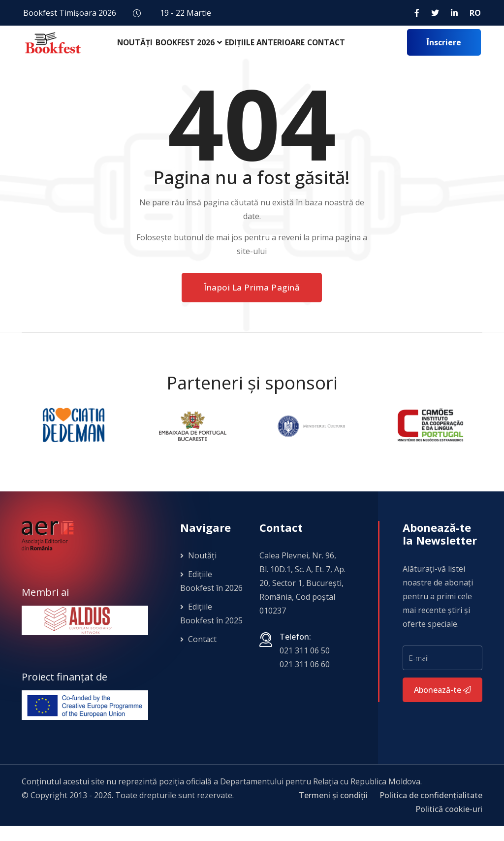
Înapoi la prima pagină (252, 303)
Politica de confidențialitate (431, 810)
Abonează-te (442, 705)
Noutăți (136, 49)
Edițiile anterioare (269, 49)
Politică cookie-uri (449, 824)
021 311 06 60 (305, 679)
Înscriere (444, 50)
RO (475, 13)
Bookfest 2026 (189, 49)
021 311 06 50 (305, 666)
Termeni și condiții (333, 810)
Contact (332, 49)
